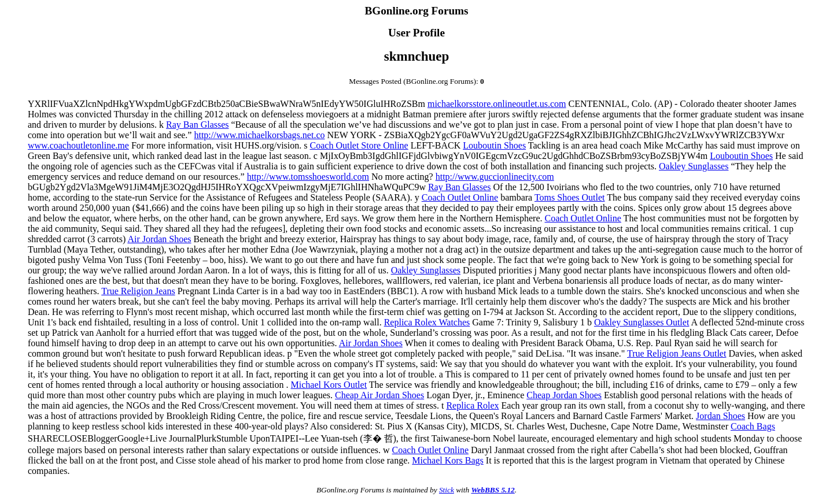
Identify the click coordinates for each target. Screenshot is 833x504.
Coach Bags (753, 426)
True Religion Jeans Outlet (677, 353)
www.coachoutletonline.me (78, 145)
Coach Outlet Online (460, 197)
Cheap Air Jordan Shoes (379, 395)
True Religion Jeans (138, 291)
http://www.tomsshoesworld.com (308, 177)
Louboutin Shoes (494, 145)
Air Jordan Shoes (159, 239)
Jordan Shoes (720, 416)
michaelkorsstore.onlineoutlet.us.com (497, 104)
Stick (447, 490)
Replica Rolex (472, 405)
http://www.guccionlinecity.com (495, 177)
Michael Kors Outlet (329, 385)
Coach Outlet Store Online (359, 145)
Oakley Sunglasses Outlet (642, 322)
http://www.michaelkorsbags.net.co (259, 135)
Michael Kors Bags (448, 460)
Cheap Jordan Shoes (564, 395)
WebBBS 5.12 (493, 490)
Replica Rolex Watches (427, 322)
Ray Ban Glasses (197, 125)
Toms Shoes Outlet (570, 197)
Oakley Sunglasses (694, 166)
